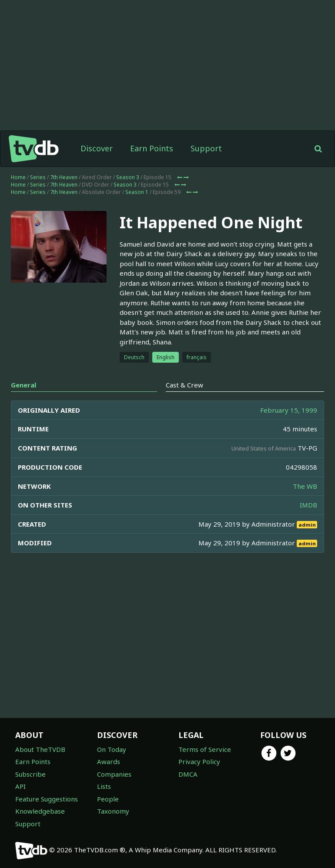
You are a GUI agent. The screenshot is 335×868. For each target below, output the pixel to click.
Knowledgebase (40, 811)
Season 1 (137, 192)
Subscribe (30, 774)
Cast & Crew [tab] (184, 385)
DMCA (188, 774)
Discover (97, 148)
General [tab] (23, 385)
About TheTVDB (40, 749)
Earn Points (152, 148)
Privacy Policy (199, 761)
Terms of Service (205, 749)
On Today (112, 749)
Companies (114, 774)
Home (18, 177)
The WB (305, 486)
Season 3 (128, 177)
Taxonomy (113, 811)
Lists (104, 786)
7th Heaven (64, 177)
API (20, 786)
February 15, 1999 (289, 410)
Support (206, 148)
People (108, 799)
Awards (109, 761)
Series (38, 177)
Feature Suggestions (47, 799)
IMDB (308, 505)
